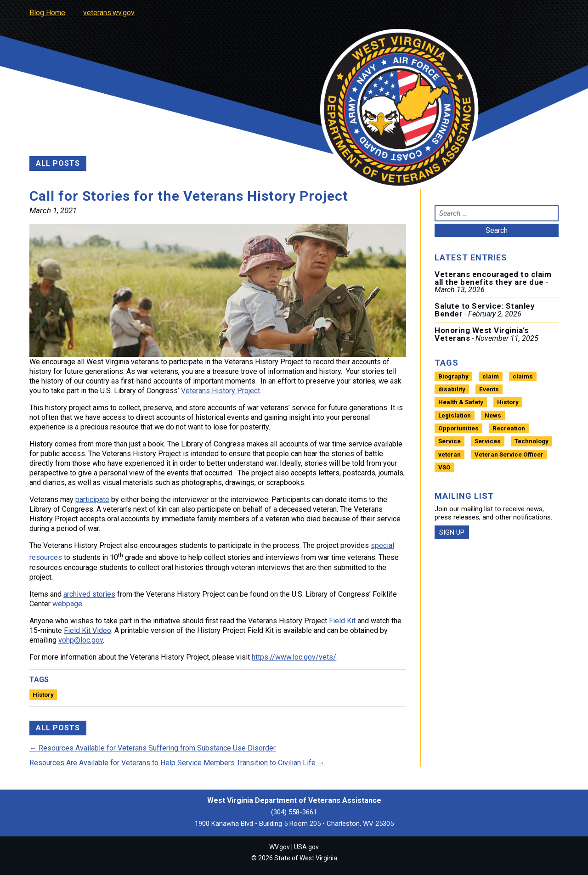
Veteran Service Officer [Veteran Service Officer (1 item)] (509, 454)
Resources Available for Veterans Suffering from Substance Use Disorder (153, 748)
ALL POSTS (58, 163)
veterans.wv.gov (109, 13)
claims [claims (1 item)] (523, 376)
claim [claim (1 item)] (491, 376)
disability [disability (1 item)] (452, 389)
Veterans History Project (220, 391)
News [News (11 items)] (493, 415)
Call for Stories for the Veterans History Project (189, 196)
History (43, 695)
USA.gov (306, 847)
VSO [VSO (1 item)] (444, 467)
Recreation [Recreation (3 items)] (509, 428)
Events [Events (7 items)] (489, 389)
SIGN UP (452, 532)
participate (92, 500)
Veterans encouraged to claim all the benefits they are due (493, 278)
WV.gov (280, 847)
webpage (67, 604)
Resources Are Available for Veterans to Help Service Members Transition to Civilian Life (177, 763)
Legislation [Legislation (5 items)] (455, 415)
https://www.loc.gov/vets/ (294, 657)
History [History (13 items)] (508, 402)
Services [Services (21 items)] (488, 441)
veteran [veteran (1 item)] (449, 454)
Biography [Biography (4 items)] (453, 376)
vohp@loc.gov (81, 640)
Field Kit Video (88, 630)
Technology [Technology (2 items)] (531, 441)
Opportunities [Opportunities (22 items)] (458, 428)
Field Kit (342, 621)
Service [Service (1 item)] (449, 441)
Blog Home (47, 13)
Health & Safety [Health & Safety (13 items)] (461, 402)
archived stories (89, 594)
